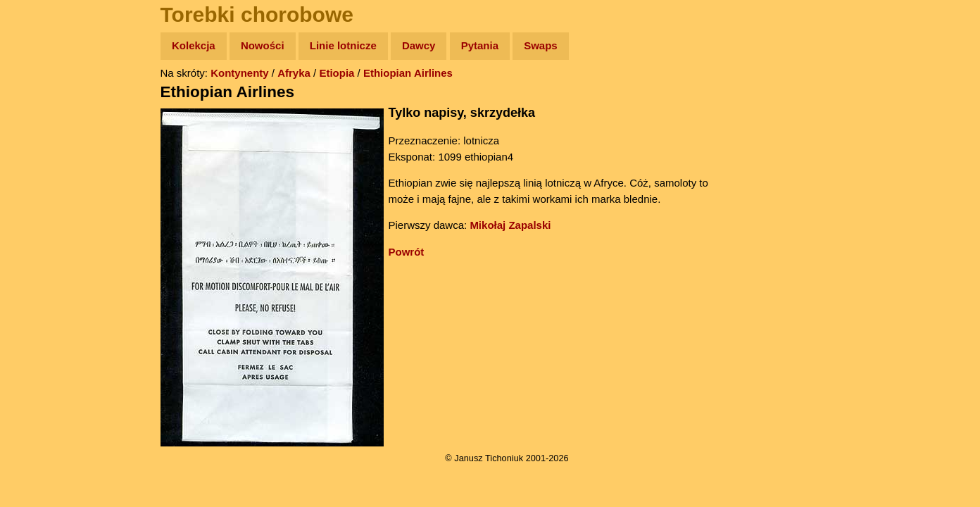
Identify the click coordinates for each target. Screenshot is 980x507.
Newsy (40, 155)
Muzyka (43, 209)
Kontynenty (240, 73)
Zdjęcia (42, 128)
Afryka (294, 73)
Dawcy (419, 45)
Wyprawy (47, 100)
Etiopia (337, 73)
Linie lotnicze (343, 45)
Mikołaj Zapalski (510, 225)
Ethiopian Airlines (408, 73)
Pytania (480, 45)
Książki (42, 182)
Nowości (263, 45)
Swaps (541, 45)
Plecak (40, 236)
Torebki (42, 290)
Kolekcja (194, 45)
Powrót (407, 252)
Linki (36, 263)
